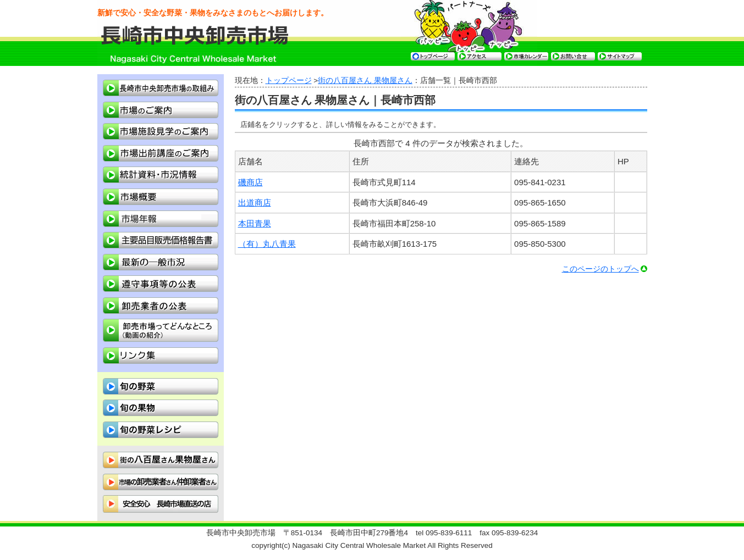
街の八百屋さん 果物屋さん (365, 81)
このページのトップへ (600, 269)
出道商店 (255, 203)
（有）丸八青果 (267, 244)
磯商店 (250, 182)
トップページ (289, 81)
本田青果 (255, 223)
